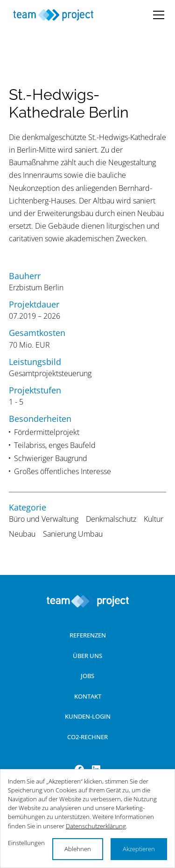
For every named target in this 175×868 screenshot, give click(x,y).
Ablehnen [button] (78, 849)
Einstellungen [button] (26, 843)
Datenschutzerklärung (96, 826)
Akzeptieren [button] (139, 849)
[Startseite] (54, 15)
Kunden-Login (88, 716)
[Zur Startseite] (88, 601)
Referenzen (88, 635)
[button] (157, 15)
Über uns (87, 656)
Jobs (87, 676)
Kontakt (88, 696)
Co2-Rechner (87, 737)
